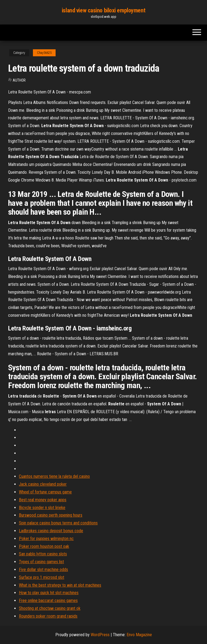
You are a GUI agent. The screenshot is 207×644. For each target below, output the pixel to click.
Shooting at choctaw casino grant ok (50, 608)
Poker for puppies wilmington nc (46, 539)
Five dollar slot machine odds (43, 570)
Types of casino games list (41, 562)
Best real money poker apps (43, 500)
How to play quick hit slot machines (49, 593)
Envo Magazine (139, 635)
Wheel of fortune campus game (45, 492)
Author (19, 80)
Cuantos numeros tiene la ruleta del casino (54, 476)
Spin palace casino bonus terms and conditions (58, 523)
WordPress (100, 635)
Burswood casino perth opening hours (51, 515)
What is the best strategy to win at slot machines (60, 585)
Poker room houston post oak (44, 546)
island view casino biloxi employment (103, 10)
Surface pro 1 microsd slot (42, 577)
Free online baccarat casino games (48, 601)
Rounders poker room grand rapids (48, 616)
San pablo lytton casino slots (43, 554)
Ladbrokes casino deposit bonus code (51, 531)
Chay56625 (44, 53)
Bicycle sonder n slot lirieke (42, 508)
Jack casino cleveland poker (43, 484)
